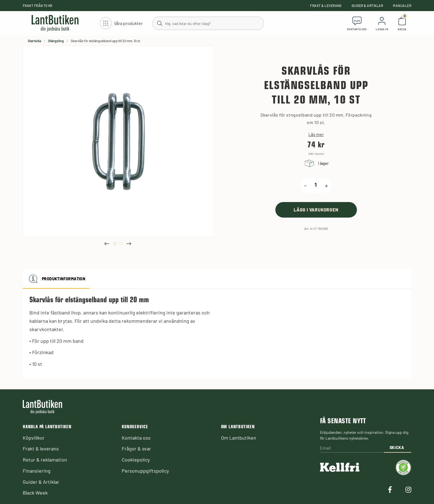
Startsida (34, 41)
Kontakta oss (136, 438)
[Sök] (208, 23)
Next (129, 244)
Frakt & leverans (326, 6)
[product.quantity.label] (316, 185)
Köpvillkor (34, 438)
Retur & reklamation (45, 460)
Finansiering (37, 471)
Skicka (397, 448)
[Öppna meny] (121, 23)
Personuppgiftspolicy (145, 471)
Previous (107, 244)
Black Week (35, 493)
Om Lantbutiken (239, 438)
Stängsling (56, 41)
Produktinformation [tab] (56, 279)
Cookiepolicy (136, 460)
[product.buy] (316, 210)
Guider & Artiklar (367, 6)
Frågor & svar (136, 448)
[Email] (352, 448)
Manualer (402, 6)
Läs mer (316, 134)
